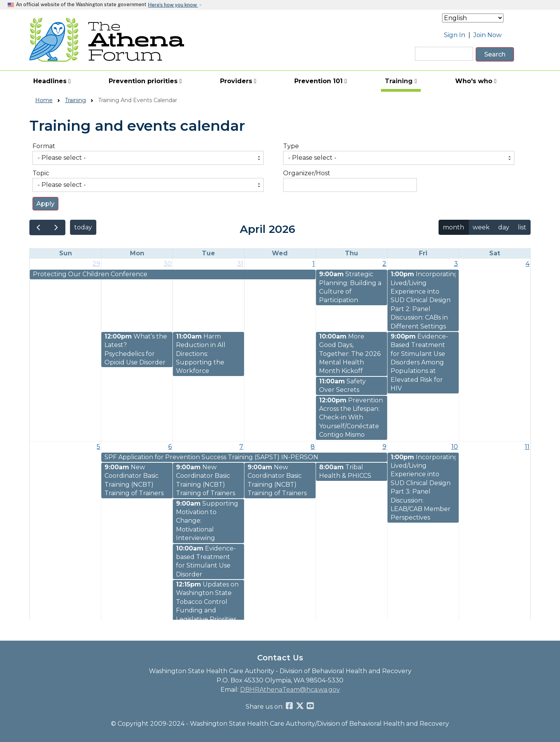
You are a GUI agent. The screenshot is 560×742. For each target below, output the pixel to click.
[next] (56, 227)
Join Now (487, 35)
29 (96, 264)
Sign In (455, 35)
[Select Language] (473, 18)
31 (240, 264)
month (453, 227)
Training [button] (401, 81)
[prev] (38, 227)
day (504, 227)
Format (44, 146)
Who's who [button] (476, 81)
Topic (41, 173)
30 (168, 264)
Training (75, 100)
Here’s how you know (173, 5)
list (522, 227)
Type (291, 146)
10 (455, 447)
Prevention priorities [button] (145, 81)
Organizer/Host (307, 173)
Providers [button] (238, 81)
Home (44, 100)
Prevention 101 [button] (321, 81)
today (83, 227)
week (481, 227)
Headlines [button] (52, 81)
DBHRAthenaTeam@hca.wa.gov (290, 690)
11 (527, 447)
